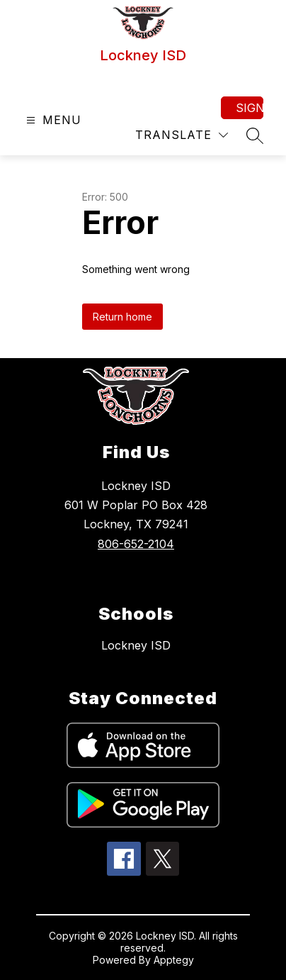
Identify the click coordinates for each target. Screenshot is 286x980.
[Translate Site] (182, 135)
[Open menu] (52, 120)
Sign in (250, 108)
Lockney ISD (136, 645)
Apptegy (174, 960)
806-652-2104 (136, 544)
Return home (122, 317)
